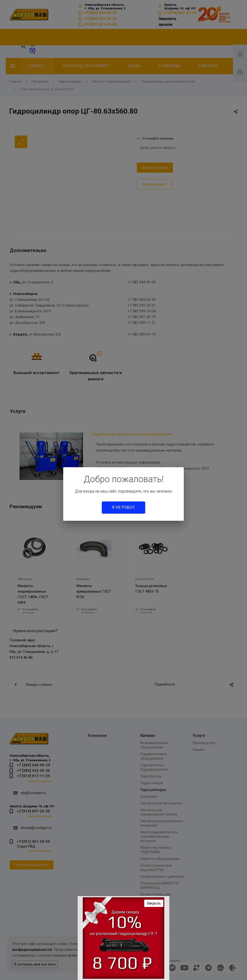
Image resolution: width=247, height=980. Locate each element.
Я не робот (123, 507)
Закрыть (154, 903)
